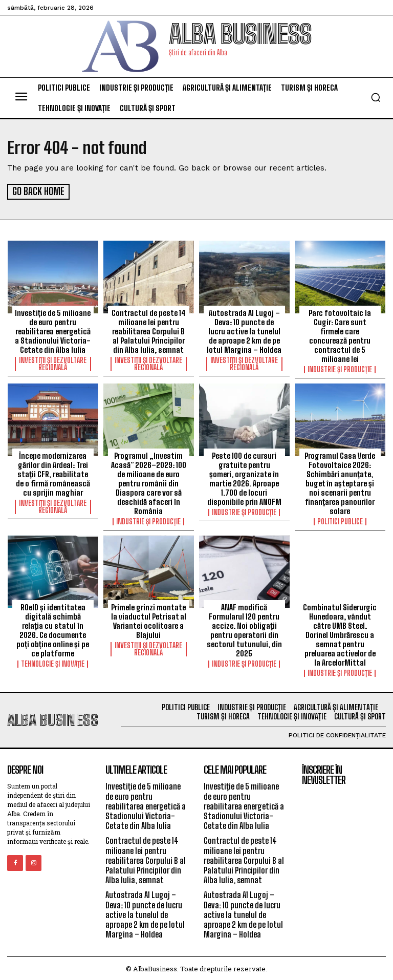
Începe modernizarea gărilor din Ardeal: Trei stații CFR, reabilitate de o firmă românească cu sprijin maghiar (53, 473)
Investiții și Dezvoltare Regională (53, 363)
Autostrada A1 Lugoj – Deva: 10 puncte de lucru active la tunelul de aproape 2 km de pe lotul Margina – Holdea (244, 330)
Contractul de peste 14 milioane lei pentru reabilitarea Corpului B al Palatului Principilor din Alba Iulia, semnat (149, 330)
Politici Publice (340, 520)
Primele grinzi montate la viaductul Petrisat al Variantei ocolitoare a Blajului (149, 620)
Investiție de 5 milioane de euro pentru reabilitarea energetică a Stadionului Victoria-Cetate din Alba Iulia (53, 330)
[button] (376, 97)
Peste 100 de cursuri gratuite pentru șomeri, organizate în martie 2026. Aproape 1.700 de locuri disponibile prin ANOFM (244, 477)
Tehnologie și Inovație (53, 663)
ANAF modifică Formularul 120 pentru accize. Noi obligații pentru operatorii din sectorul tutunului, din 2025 (244, 629)
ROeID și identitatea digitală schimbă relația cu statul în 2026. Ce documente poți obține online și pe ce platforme (53, 629)
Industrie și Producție (340, 368)
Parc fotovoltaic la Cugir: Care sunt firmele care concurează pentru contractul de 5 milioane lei (340, 334)
